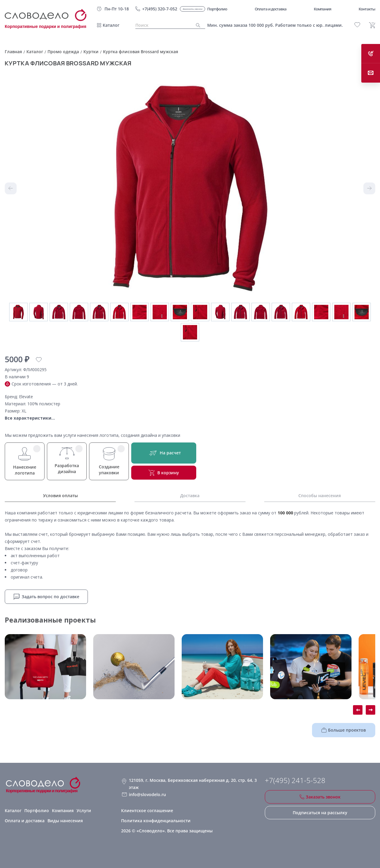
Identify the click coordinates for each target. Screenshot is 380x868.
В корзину (164, 473)
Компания (63, 810)
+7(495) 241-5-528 (295, 780)
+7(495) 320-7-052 (160, 9)
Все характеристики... (30, 418)
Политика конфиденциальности (156, 821)
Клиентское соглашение (147, 810)
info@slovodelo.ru (147, 794)
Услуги (84, 810)
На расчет (164, 453)
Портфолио (37, 810)
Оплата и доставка (25, 821)
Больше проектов (344, 730)
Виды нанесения (65, 821)
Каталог (111, 25)
